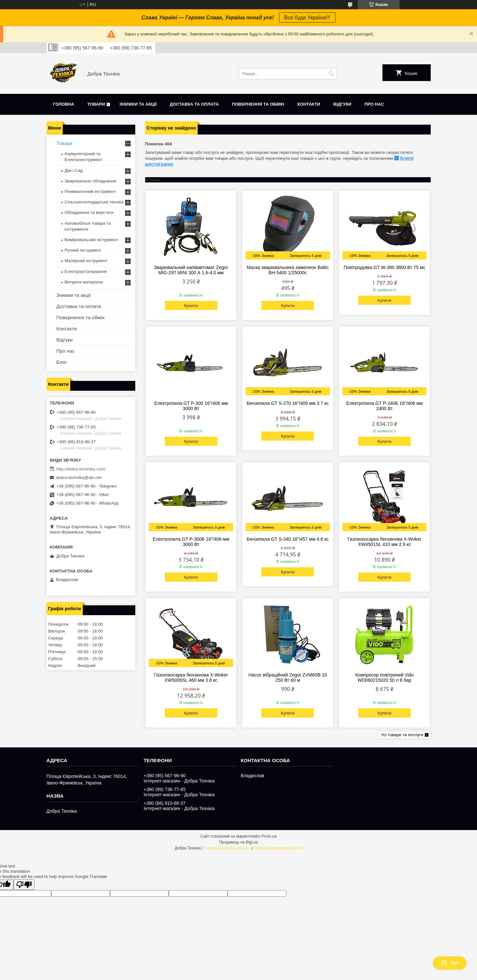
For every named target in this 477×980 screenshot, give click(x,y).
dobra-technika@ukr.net (79, 478)
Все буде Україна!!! (307, 18)
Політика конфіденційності (278, 848)
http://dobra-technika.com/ (81, 469)
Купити (191, 306)
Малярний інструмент (86, 261)
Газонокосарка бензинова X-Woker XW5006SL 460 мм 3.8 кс (191, 678)
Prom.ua (269, 836)
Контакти (309, 104)
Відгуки (342, 104)
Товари (96, 104)
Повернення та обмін (258, 104)
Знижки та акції (138, 104)
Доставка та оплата (194, 104)
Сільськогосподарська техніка (94, 202)
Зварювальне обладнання (91, 181)
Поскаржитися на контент (227, 848)
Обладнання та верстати (89, 212)
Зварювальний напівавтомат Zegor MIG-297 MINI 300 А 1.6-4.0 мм (191, 270)
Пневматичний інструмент (90, 191)
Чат (450, 963)
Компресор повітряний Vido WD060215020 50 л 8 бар (384, 678)
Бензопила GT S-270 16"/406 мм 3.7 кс (288, 403)
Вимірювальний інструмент (92, 240)
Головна (64, 104)
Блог (62, 362)
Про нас (374, 104)
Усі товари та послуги (402, 735)
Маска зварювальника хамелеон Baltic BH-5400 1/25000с (288, 270)
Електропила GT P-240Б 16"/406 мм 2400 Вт (385, 406)
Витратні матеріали (84, 282)
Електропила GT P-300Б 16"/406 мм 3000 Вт (191, 542)
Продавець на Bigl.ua (238, 842)
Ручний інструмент (83, 250)
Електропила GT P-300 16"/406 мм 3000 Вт (191, 406)
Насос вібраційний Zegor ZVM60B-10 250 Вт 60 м (288, 678)
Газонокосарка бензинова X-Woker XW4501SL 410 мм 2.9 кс (385, 542)
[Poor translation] (24, 885)
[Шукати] (331, 74)
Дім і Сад (74, 170)
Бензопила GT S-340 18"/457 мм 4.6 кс (288, 539)
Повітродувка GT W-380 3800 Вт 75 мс (385, 267)
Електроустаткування (86, 271)
